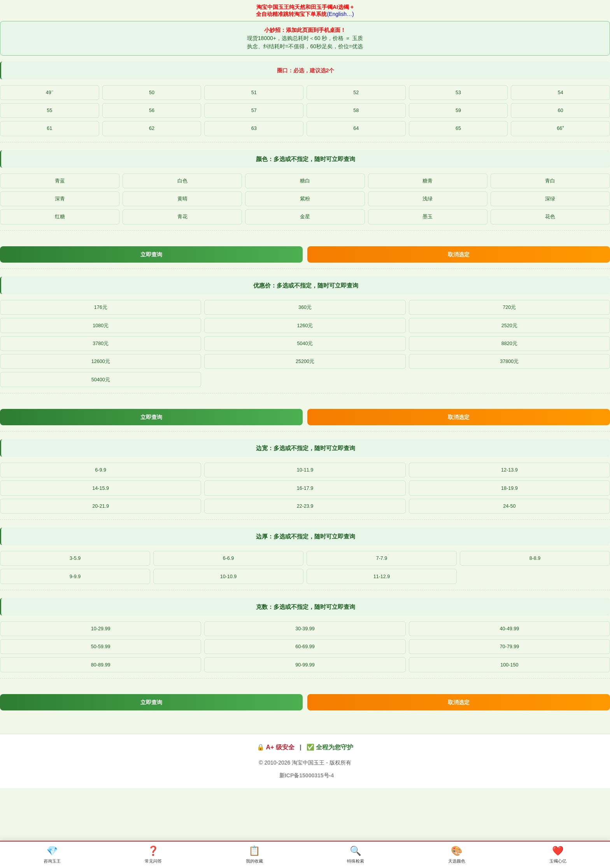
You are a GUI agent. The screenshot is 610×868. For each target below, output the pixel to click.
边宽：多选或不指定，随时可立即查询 (306, 477)
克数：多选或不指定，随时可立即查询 (306, 646)
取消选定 (459, 269)
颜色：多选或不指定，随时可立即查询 (306, 166)
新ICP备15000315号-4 (307, 824)
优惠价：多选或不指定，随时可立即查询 (306, 301)
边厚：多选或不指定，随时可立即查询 (306, 572)
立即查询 (151, 269)
